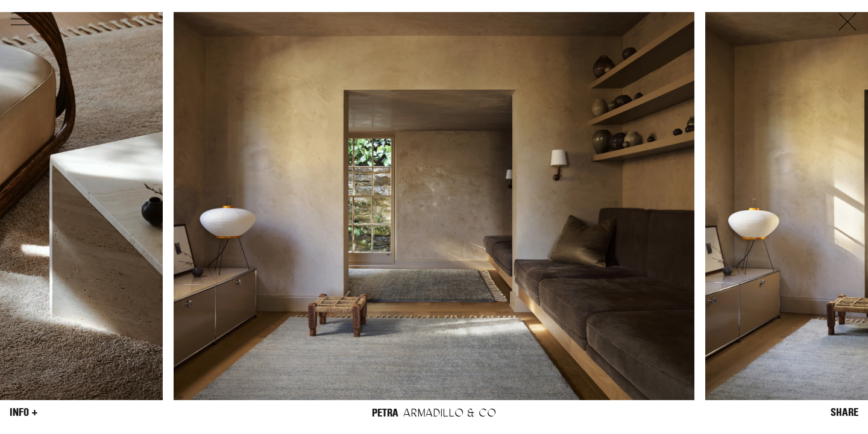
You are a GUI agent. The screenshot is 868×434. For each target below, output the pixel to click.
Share (844, 412)
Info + (24, 412)
